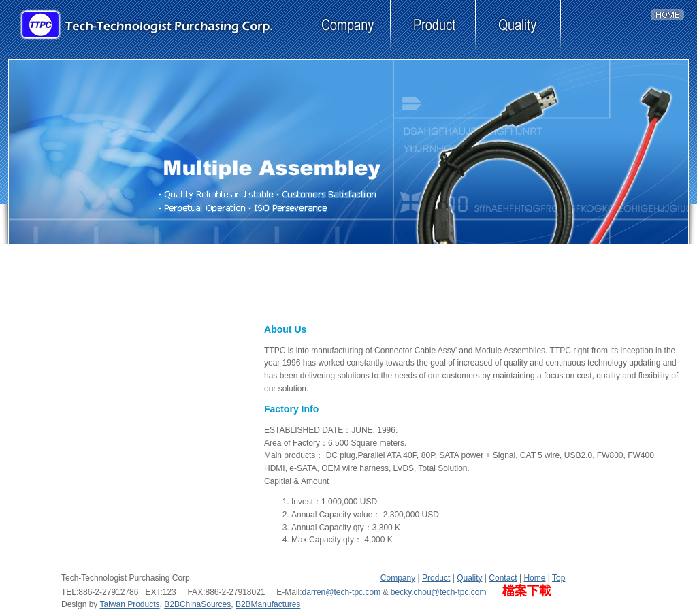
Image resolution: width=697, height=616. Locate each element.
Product (436, 578)
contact (603, 30)
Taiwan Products (129, 604)
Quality (469, 578)
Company (398, 578)
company (348, 30)
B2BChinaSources (197, 604)
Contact (503, 578)
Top (558, 578)
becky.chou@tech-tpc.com (439, 592)
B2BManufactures (268, 604)
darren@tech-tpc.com (342, 592)
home (671, 30)
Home (534, 578)
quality (518, 30)
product (433, 30)
